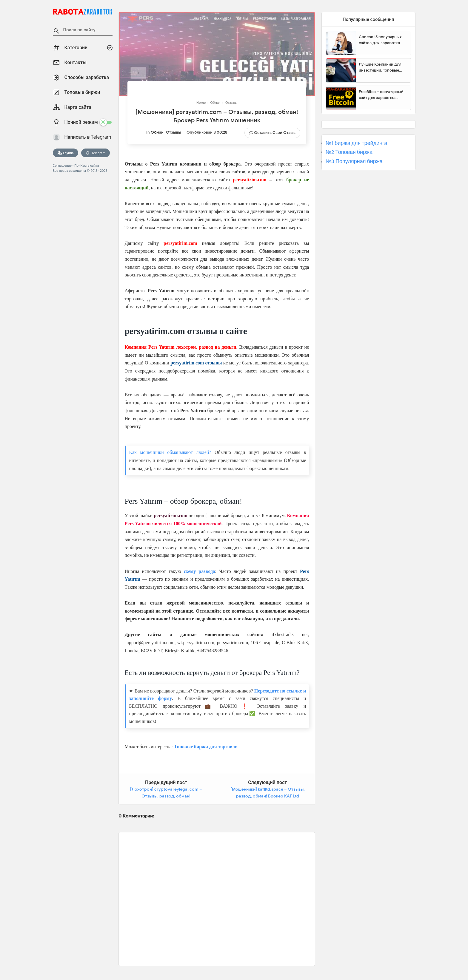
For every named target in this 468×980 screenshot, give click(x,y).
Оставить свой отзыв (275, 133)
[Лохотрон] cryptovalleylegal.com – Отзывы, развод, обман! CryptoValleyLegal (166, 796)
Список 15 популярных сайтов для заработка (380, 40)
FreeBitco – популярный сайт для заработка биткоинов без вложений (383, 95)
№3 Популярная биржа (354, 161)
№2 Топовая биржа (349, 152)
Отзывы (174, 132)
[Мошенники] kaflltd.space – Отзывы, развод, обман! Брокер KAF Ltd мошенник (268, 796)
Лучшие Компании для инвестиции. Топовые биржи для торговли (380, 67)
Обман (157, 132)
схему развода (200, 571)
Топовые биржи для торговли (206, 747)
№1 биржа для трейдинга (357, 143)
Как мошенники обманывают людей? (170, 452)
